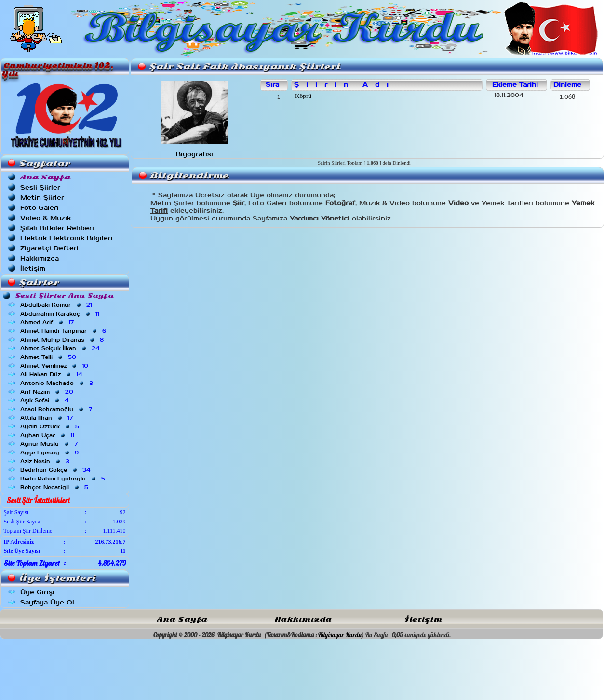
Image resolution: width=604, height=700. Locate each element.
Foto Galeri (40, 208)
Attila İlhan (47, 418)
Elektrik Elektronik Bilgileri (67, 238)
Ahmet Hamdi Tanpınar (64, 331)
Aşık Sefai (45, 400)
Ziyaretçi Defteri (49, 248)
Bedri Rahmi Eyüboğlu (64, 479)
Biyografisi (195, 154)
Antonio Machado (58, 383)
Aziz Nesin (46, 461)
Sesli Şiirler (40, 187)
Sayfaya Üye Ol (47, 602)
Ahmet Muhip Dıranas (63, 340)
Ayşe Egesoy (50, 453)
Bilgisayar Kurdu (340, 635)
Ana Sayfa (182, 620)
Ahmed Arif (48, 322)
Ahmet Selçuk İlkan (61, 348)
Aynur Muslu (50, 444)
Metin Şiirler (42, 198)
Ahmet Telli (49, 357)
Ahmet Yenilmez (55, 366)
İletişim (33, 268)
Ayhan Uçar (48, 435)
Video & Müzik (46, 218)
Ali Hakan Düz (52, 374)
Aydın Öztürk (51, 426)
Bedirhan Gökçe (56, 470)
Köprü (302, 96)
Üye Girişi (37, 592)
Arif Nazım (48, 392)
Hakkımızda (40, 258)
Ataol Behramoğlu (57, 409)
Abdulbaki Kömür (57, 305)
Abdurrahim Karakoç (61, 314)
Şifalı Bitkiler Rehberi (57, 228)
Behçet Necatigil (55, 487)
